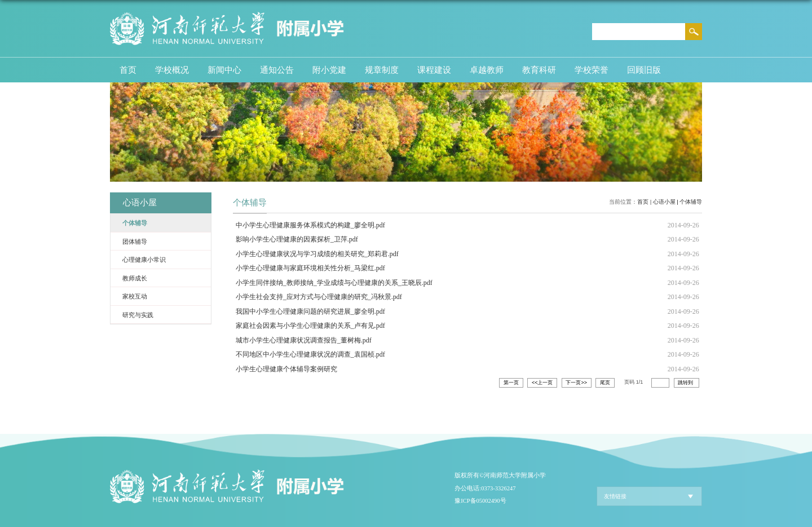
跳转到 (686, 383)
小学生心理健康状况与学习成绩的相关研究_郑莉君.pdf (317, 254)
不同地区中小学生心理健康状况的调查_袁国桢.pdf (310, 354)
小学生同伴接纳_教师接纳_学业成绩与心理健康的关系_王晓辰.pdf (334, 283)
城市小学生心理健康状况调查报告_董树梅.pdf (304, 340)
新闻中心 (224, 70)
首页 (128, 70)
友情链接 (615, 496)
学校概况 (172, 70)
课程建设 (434, 70)
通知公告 (277, 70)
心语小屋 (664, 202)
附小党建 (329, 70)
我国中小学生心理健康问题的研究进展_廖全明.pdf (310, 311)
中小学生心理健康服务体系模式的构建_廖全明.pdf (310, 225)
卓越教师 (487, 70)
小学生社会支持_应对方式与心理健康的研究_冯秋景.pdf (319, 297)
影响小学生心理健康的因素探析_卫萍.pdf (297, 239)
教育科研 (539, 70)
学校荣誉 (592, 70)
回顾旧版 (644, 70)
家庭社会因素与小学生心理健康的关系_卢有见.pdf (310, 326)
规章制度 (382, 70)
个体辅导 (691, 202)
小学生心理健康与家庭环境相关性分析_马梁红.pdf (310, 268)
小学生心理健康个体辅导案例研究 (286, 369)
